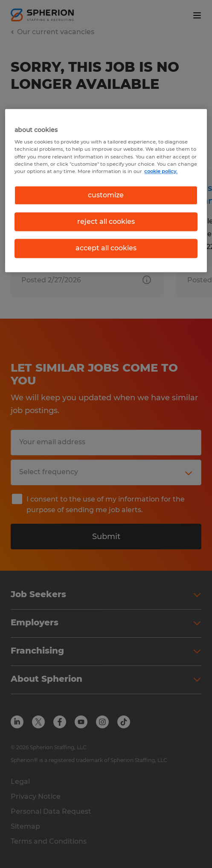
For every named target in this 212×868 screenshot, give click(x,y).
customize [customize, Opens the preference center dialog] (106, 195)
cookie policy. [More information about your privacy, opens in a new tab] (161, 171)
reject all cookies (106, 221)
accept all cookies (106, 248)
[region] (106, 191)
